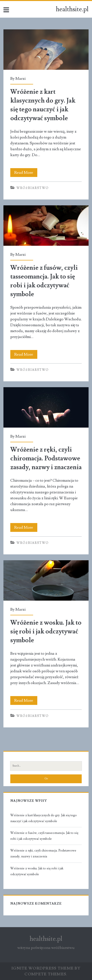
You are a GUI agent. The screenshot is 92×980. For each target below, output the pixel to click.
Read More (26, 173)
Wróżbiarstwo (33, 188)
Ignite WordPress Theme (43, 968)
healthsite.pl (72, 9)
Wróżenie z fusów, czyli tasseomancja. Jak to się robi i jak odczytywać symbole (46, 226)
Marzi (20, 79)
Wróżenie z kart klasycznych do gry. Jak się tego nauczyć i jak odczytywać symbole (46, 50)
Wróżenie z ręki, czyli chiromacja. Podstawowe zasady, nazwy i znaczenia (46, 407)
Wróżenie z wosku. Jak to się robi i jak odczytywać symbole (46, 580)
